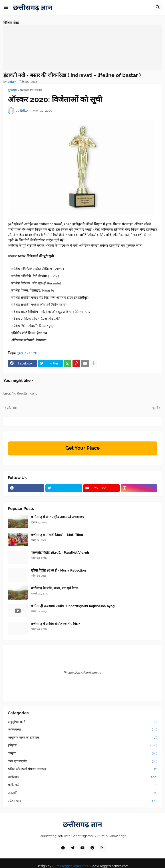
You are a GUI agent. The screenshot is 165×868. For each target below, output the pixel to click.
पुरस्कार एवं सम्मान (31, 90)
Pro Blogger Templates (71, 866)
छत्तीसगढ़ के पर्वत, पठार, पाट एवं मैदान (54, 588)
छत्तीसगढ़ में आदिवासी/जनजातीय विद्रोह (55, 624)
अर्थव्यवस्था (82, 730)
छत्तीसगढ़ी (82, 785)
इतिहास (82, 745)
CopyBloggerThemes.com (110, 866)
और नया (12, 408)
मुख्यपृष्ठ (12, 90)
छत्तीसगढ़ (82, 777)
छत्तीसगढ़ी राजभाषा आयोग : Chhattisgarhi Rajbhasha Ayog (73, 606)
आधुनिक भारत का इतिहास (82, 738)
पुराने (155, 408)
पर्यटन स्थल (82, 801)
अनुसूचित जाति (82, 722)
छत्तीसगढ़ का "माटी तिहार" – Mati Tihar (57, 535)
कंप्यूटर (82, 753)
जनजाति (82, 793)
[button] (6, 8)
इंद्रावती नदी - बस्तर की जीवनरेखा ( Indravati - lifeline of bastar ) (72, 75)
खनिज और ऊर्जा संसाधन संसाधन (82, 769)
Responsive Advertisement (83, 673)
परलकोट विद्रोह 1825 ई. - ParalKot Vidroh (60, 553)
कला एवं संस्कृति (82, 761)
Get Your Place (82, 448)
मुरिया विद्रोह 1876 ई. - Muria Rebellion (58, 570)
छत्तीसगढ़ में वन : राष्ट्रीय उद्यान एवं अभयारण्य (58, 517)
